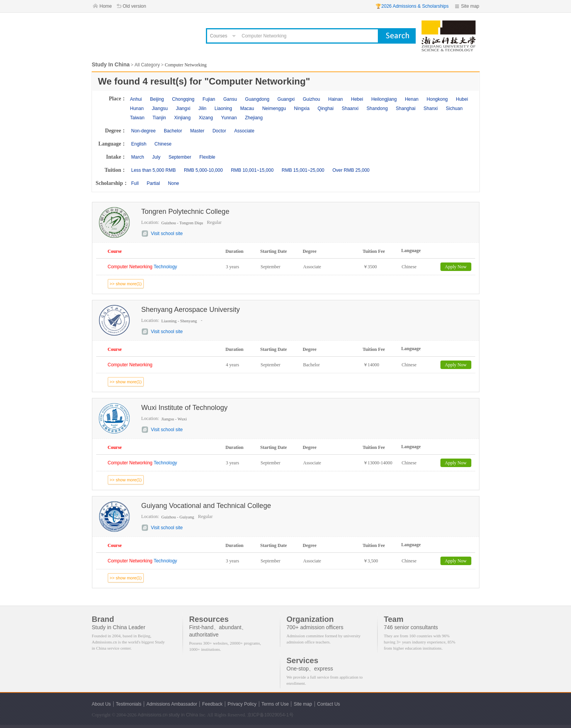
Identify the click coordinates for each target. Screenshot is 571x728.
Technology (143, 267)
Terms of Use (275, 704)
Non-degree (144, 131)
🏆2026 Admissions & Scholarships (412, 6)
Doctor (219, 131)
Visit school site (167, 234)
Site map (470, 6)
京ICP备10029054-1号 (270, 715)
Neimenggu (274, 108)
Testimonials (129, 704)
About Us (101, 704)
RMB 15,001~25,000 (303, 170)
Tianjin (159, 118)
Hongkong (437, 99)
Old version (135, 6)
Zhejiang (254, 118)
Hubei (462, 99)
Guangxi (286, 99)
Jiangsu (160, 108)
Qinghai (325, 108)
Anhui (136, 99)
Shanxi (431, 108)
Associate (244, 131)
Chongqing (183, 99)
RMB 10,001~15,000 (252, 170)
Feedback (212, 704)
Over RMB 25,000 (351, 170)
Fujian (209, 99)
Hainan (335, 99)
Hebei (357, 99)
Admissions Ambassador (172, 704)
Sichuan (454, 108)
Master (197, 131)
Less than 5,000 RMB (154, 170)
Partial (153, 183)
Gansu (230, 99)
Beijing (157, 99)
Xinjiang (183, 118)
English (139, 144)
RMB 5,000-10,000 (203, 170)
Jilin (203, 108)
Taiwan (137, 118)
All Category (147, 65)
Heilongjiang (384, 99)
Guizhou (312, 99)
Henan (412, 99)
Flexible (207, 157)
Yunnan (229, 118)
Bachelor (173, 131)
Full (135, 183)
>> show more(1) (126, 284)
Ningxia (302, 108)
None (174, 183)
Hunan (137, 108)
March (138, 157)
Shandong (377, 108)
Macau (247, 108)
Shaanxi (350, 108)
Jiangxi (183, 108)
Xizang (206, 118)
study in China (184, 715)
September (180, 157)
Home (106, 6)
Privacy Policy (242, 704)
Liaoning (223, 108)
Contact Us (329, 704)
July (156, 157)
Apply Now (455, 267)
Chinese (163, 144)
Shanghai (406, 108)
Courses (219, 36)
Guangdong (257, 99)
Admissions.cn (152, 715)
